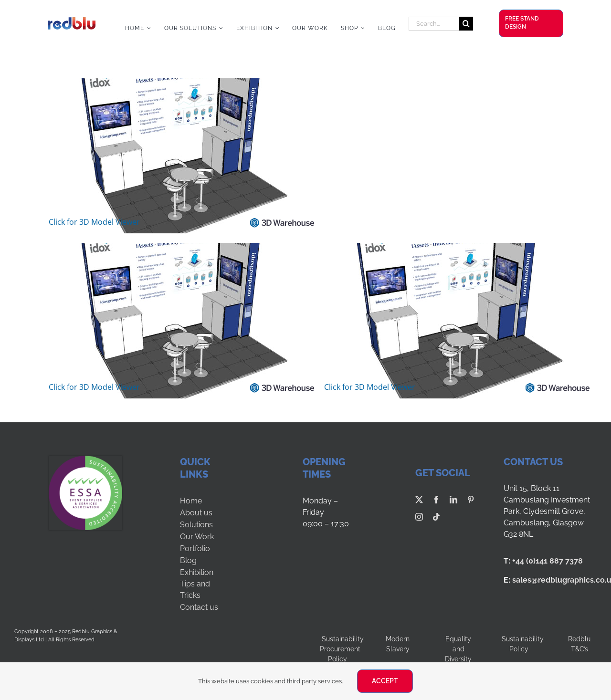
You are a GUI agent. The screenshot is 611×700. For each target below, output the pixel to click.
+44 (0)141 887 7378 (548, 561)
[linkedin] (453, 500)
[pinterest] (471, 500)
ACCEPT (385, 681)
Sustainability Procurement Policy (342, 649)
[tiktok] (436, 517)
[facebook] (436, 500)
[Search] (466, 24)
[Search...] (434, 24)
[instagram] (419, 517)
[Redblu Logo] (72, 21)
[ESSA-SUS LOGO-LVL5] (85, 459)
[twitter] (419, 500)
